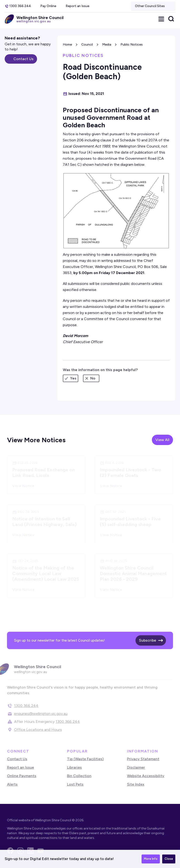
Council (87, 45)
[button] (153, 6)
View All (162, 440)
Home (67, 45)
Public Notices (132, 45)
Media (107, 45)
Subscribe (148, 640)
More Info (151, 861)
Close (169, 861)
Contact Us (23, 59)
